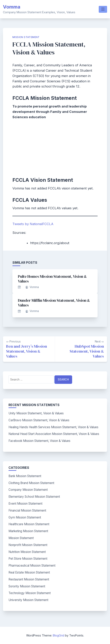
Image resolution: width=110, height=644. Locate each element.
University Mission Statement (28, 600)
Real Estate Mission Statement (29, 572)
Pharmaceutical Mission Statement (32, 566)
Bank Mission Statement (25, 476)
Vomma (12, 7)
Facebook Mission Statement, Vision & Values (39, 441)
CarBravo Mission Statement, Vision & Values (39, 420)
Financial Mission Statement (27, 510)
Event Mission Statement (25, 504)
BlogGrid (59, 635)
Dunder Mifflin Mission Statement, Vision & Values (54, 303)
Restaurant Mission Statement (29, 579)
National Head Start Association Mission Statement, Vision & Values (54, 434)
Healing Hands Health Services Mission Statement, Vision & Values (53, 427)
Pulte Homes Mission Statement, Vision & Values (52, 279)
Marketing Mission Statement (28, 531)
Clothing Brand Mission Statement (31, 483)
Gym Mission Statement (25, 517)
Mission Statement (26, 37)
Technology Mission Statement (30, 593)
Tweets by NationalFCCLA (33, 224)
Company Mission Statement (28, 490)
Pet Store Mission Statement (28, 559)
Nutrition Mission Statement (27, 552)
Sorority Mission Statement (27, 586)
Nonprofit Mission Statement (28, 545)
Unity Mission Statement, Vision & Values (36, 413)
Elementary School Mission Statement (34, 497)
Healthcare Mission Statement (29, 524)
